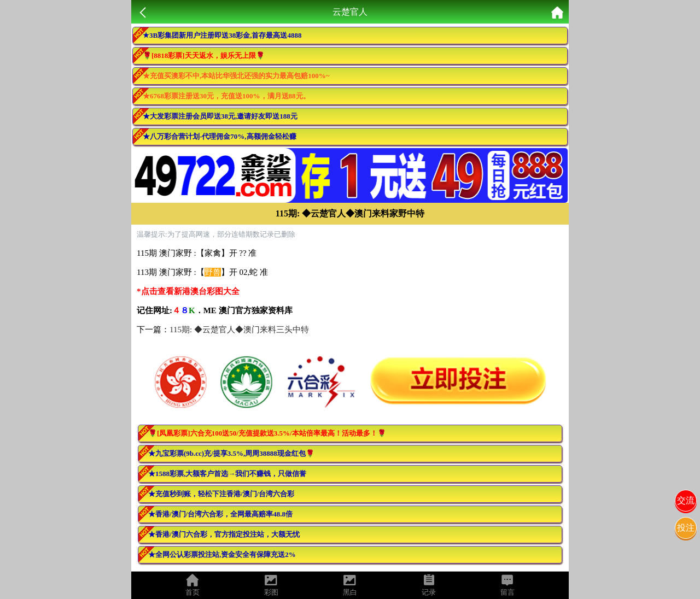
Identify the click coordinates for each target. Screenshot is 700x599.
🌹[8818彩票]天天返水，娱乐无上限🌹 (204, 55)
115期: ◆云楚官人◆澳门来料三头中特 (239, 330)
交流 (686, 500)
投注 (686, 528)
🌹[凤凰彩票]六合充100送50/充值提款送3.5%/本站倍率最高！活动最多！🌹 (267, 433)
